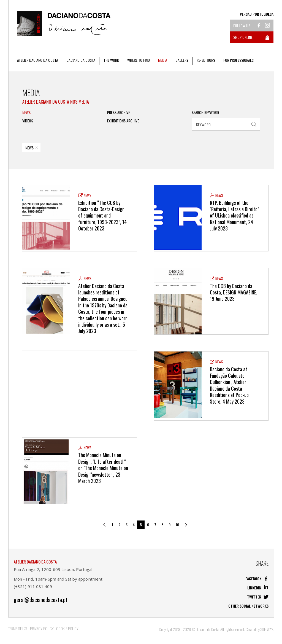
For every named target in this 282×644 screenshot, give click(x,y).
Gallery (182, 60)
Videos (28, 121)
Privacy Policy (42, 628)
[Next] (186, 525)
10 (177, 524)
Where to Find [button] (139, 60)
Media (163, 60)
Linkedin (258, 588)
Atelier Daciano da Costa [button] (38, 60)
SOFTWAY (267, 629)
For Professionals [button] (238, 60)
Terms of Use (18, 628)
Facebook (257, 579)
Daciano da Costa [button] (81, 60)
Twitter (258, 597)
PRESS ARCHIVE (119, 112)
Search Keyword (205, 112)
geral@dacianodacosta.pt (41, 600)
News (26, 112)
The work (111, 60)
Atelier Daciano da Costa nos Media (56, 102)
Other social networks (248, 606)
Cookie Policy (67, 628)
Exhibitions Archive (123, 121)
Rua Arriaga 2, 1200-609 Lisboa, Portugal (53, 569)
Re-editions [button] (206, 60)
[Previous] (105, 525)
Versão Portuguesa (257, 14)
